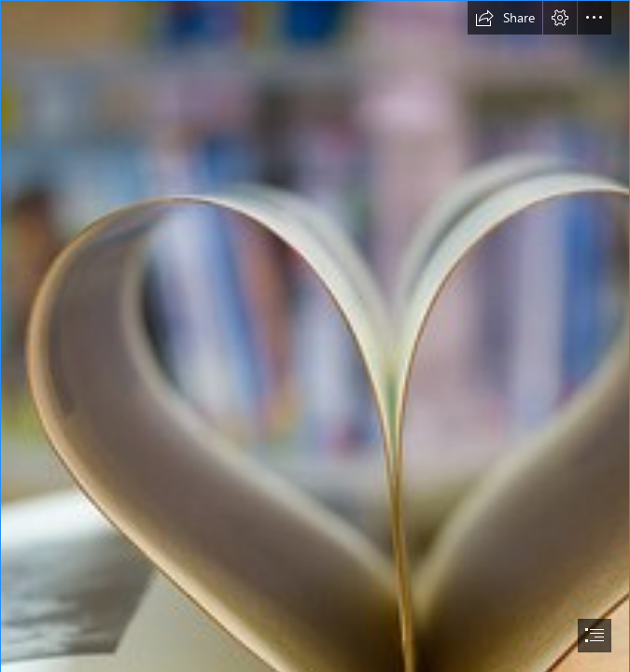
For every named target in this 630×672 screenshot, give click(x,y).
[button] (505, 18)
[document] (315, 336)
